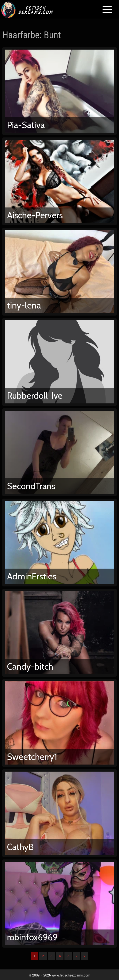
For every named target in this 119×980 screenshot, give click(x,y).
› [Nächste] (76, 956)
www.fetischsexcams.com (71, 975)
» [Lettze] (84, 956)
